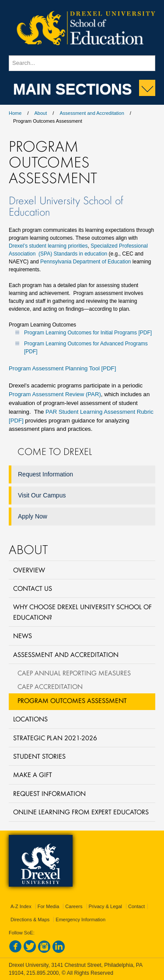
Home (15, 113)
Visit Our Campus (42, 495)
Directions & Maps (30, 920)
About (41, 113)
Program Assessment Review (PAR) (55, 394)
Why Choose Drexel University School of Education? (82, 612)
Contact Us (33, 588)
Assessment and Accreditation (92, 113)
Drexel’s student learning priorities (48, 246)
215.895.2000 (42, 973)
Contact (136, 906)
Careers (74, 906)
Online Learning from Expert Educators (81, 812)
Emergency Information (80, 920)
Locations (30, 719)
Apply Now (33, 516)
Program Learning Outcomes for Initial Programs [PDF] (88, 333)
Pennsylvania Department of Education (85, 262)
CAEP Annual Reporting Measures (74, 673)
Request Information (45, 474)
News (23, 636)
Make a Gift (33, 774)
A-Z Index (21, 906)
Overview (29, 570)
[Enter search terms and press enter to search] (82, 63)
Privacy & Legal (105, 906)
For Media (49, 906)
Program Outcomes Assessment (72, 700)
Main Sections (73, 88)
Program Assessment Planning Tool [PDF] (62, 368)
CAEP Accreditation (50, 686)
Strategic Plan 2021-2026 (55, 738)
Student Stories (39, 756)
